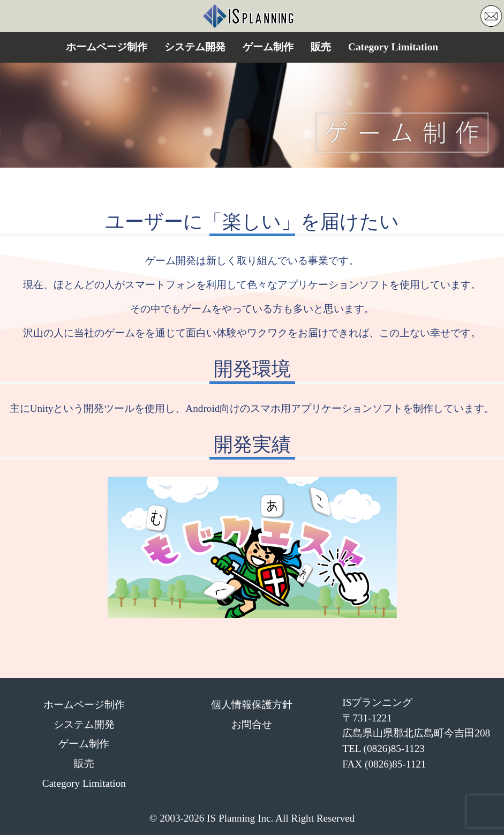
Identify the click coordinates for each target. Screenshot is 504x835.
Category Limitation (393, 47)
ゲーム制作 (268, 47)
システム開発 (195, 47)
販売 (321, 47)
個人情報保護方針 (252, 705)
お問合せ (252, 724)
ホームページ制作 (107, 47)
